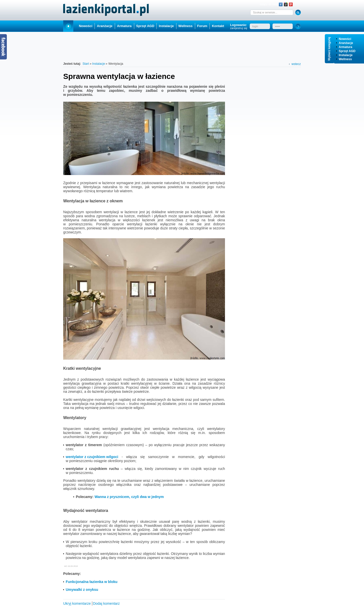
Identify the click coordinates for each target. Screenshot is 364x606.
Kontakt (218, 26)
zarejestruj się (239, 28)
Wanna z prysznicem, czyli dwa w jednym (129, 497)
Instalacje (346, 55)
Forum (202, 26)
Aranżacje (346, 43)
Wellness (345, 59)
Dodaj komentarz (106, 603)
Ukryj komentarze (77, 603)
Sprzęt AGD (347, 51)
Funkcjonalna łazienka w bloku (92, 582)
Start (68, 26)
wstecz (296, 64)
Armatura (345, 47)
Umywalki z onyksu (82, 590)
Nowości (345, 39)
